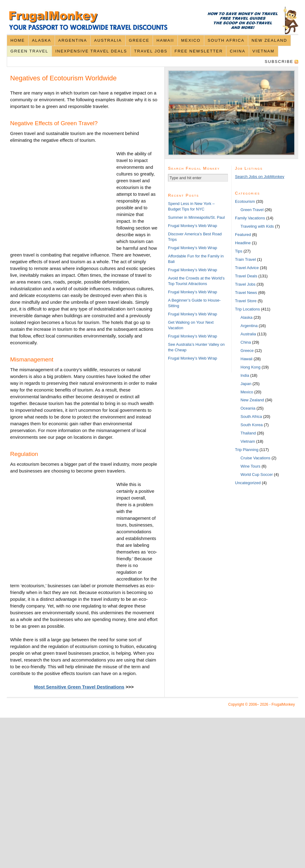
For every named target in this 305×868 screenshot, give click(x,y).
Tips (239, 251)
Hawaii (165, 40)
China (237, 51)
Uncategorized (248, 483)
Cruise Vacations (255, 458)
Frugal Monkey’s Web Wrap (193, 226)
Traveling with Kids (257, 226)
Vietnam (264, 51)
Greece (139, 40)
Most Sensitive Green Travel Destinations (79, 687)
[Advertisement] (63, 202)
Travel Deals (246, 276)
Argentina (73, 40)
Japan (246, 384)
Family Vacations (250, 218)
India (245, 375)
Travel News (246, 293)
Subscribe (279, 62)
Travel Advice (247, 268)
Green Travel (29, 51)
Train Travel (245, 259)
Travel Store (246, 301)
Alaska (42, 40)
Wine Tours (250, 466)
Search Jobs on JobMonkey (260, 177)
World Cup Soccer (257, 475)
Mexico (191, 40)
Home (18, 40)
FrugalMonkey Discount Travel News (152, 20)
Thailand (248, 433)
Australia (108, 40)
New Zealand (269, 40)
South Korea (252, 425)
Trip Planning (247, 450)
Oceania (248, 408)
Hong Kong (250, 367)
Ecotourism (245, 201)
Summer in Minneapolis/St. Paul (196, 217)
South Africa (226, 40)
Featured (243, 235)
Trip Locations (247, 309)
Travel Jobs (151, 51)
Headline (243, 243)
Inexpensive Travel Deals (91, 51)
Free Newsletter (199, 51)
